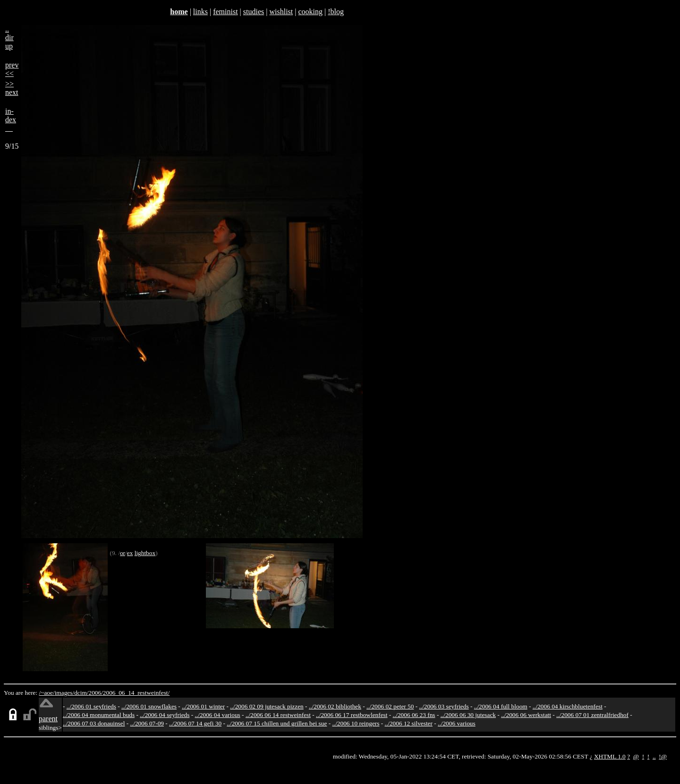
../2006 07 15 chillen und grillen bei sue (277, 723)
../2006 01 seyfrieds (91, 706)
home (179, 12)
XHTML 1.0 (610, 756)
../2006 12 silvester (409, 723)
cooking (310, 12)
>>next (12, 88)
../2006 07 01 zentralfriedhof (592, 715)
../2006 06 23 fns (414, 715)
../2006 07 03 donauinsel (94, 723)
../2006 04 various (218, 715)
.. (654, 756)
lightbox (145, 553)
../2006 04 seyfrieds (165, 715)
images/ (64, 693)
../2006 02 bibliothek (335, 706)
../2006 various (457, 723)
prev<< (12, 69)
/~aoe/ (47, 693)
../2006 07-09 (147, 723)
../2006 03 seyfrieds (444, 706)
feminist (225, 12)
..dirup (9, 38)
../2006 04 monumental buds (99, 715)
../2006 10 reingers (356, 723)
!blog (336, 12)
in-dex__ (11, 120)
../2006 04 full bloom (501, 706)
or (123, 553)
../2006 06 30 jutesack (468, 715)
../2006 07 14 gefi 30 (195, 723)
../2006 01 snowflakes (149, 706)
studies (254, 12)
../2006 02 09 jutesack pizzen (267, 706)
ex (130, 553)
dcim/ (81, 693)
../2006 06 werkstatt (526, 715)
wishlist (281, 12)
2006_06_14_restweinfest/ (136, 693)
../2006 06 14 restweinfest (278, 715)
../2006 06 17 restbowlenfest (352, 715)
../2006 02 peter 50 (390, 706)
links (200, 12)
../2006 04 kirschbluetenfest (568, 706)
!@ (663, 756)
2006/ (95, 693)
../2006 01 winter (203, 706)
